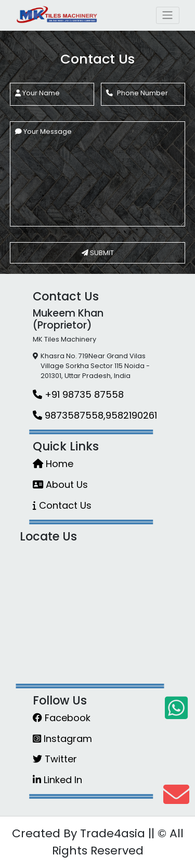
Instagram (62, 739)
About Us (60, 485)
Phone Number (137, 93)
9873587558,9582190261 (95, 415)
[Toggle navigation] (168, 15)
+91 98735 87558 (78, 394)
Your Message (43, 131)
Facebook (62, 718)
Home (53, 464)
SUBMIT (98, 253)
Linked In (57, 780)
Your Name (37, 93)
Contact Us (62, 505)
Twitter (55, 759)
